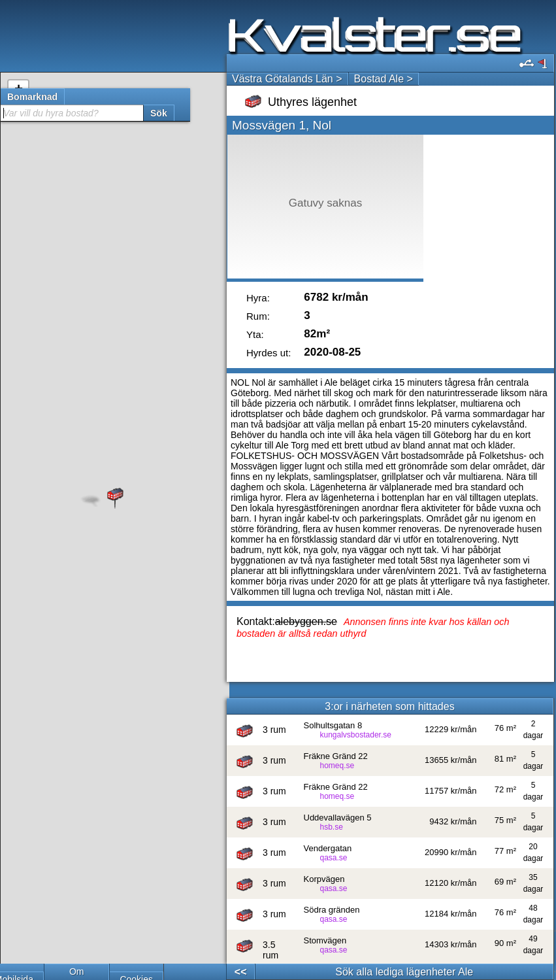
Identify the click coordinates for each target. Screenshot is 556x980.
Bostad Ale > (384, 79)
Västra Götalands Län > (287, 79)
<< (241, 972)
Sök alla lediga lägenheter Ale (404, 972)
